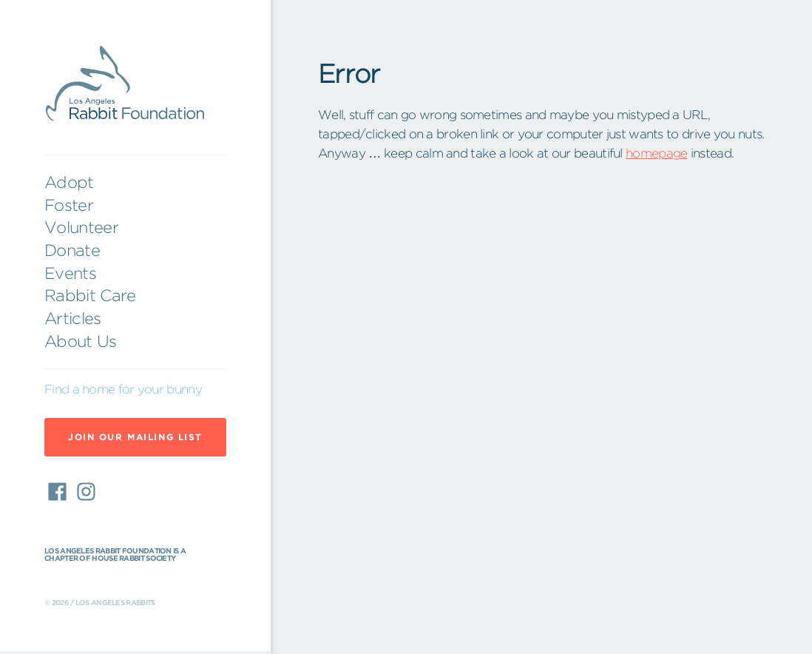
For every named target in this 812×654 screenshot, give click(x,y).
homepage (656, 153)
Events (70, 273)
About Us (81, 341)
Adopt (69, 182)
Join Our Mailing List (135, 437)
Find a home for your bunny (123, 389)
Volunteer (81, 227)
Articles (73, 318)
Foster (69, 205)
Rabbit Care (90, 295)
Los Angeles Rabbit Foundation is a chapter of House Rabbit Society (115, 555)
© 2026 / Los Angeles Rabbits (99, 603)
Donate (72, 250)
